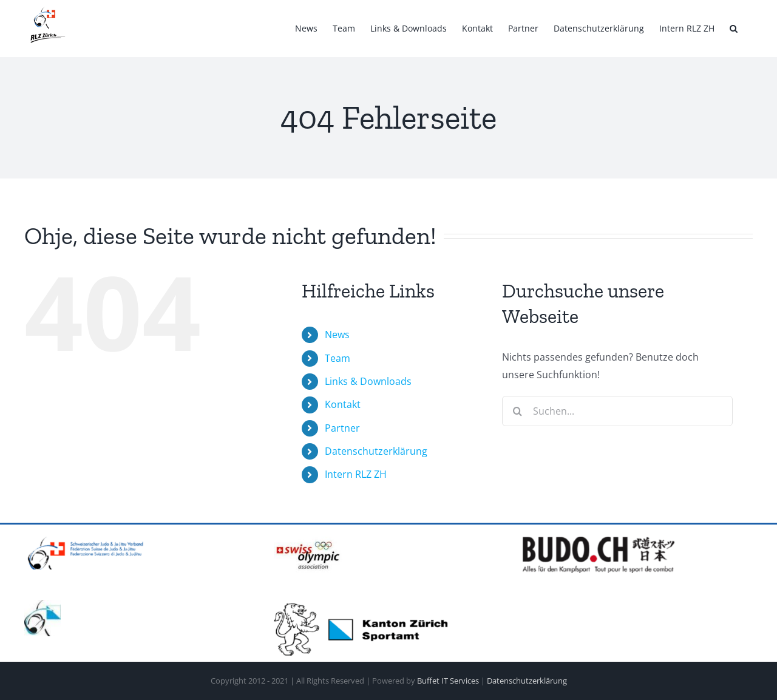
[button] (734, 29)
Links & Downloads (368, 381)
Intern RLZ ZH (356, 474)
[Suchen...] (617, 411)
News (337, 335)
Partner (342, 428)
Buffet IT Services (448, 681)
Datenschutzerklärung (376, 451)
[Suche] (517, 411)
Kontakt (343, 404)
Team (338, 358)
